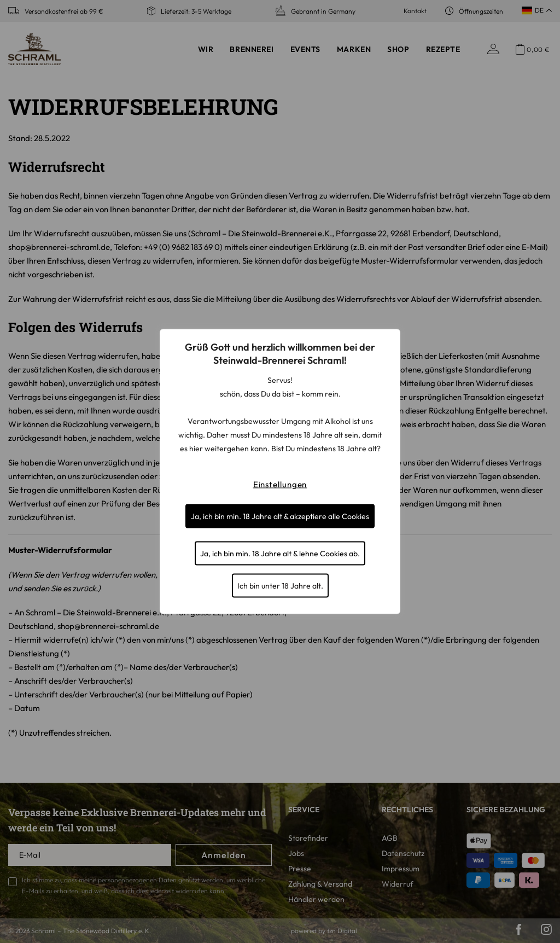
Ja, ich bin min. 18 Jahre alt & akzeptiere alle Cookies (280, 516)
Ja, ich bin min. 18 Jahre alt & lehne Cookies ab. (280, 554)
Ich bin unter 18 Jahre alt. (280, 586)
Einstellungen (280, 484)
